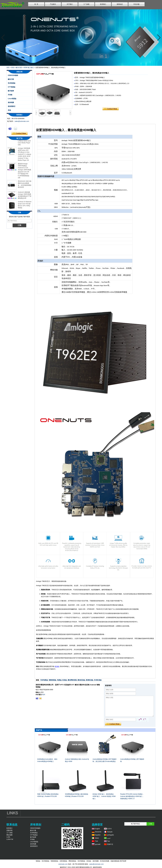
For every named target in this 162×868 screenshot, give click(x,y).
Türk (96, 841)
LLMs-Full (10, 839)
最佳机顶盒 (81, 680)
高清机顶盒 (89, 680)
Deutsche (98, 832)
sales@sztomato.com (22, 121)
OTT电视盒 (12, 87)
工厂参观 (86, 4)
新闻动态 (120, 4)
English (97, 829)
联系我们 (103, 4)
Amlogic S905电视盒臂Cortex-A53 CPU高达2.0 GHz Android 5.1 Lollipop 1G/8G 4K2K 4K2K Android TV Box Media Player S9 (24, 156)
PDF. (44, 695)
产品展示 (53, 4)
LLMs (8, 837)
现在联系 (20, 133)
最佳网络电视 (72, 680)
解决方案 (19, 68)
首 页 (36, 4)
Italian (97, 838)
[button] (77, 64)
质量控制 (9, 830)
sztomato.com (63, 864)
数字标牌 (11, 91)
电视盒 (59, 680)
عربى (109, 838)
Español (98, 835)
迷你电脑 (11, 102)
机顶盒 (57, 666)
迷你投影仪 (12, 106)
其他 (9, 110)
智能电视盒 (52, 680)
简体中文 (110, 844)
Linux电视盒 (12, 99)
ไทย (108, 841)
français (110, 832)
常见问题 (136, 4)
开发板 (10, 95)
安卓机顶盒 (98, 680)
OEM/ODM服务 (13, 75)
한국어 (109, 829)
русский (98, 844)
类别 (13, 68)
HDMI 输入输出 (29, 68)
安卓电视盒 (12, 83)
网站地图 (9, 835)
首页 (8, 68)
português (110, 835)
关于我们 (70, 4)
